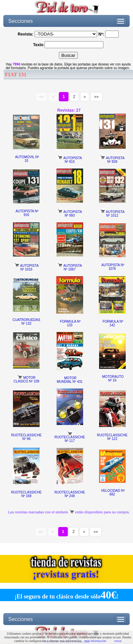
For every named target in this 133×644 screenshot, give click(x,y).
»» (96, 97)
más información (95, 641)
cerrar (118, 641)
